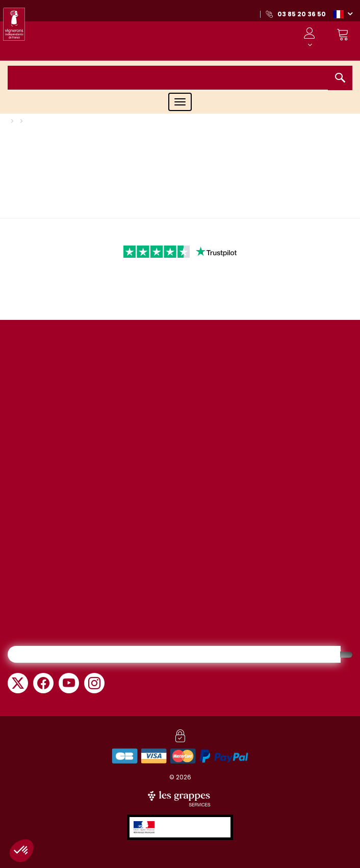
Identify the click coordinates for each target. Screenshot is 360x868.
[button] (343, 14)
